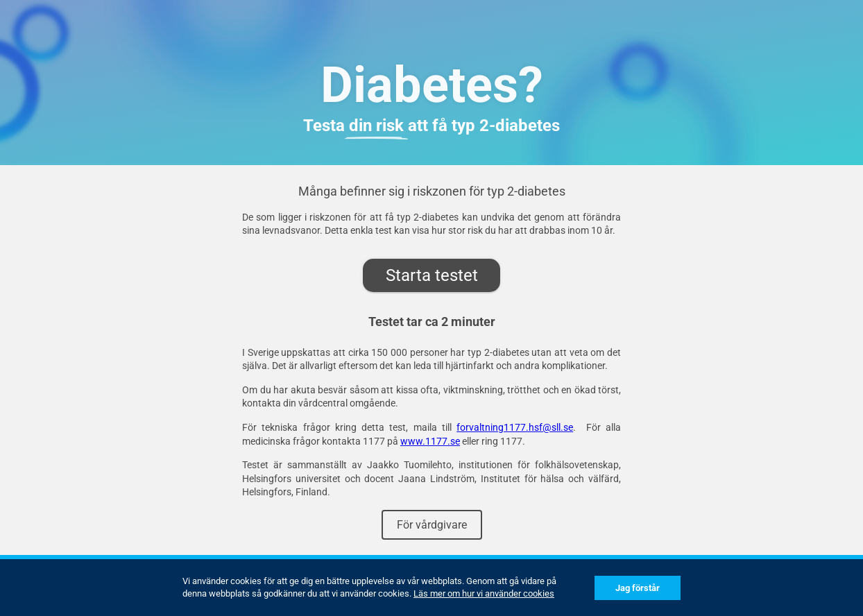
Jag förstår (638, 588)
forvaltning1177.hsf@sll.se (515, 427)
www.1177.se (430, 441)
